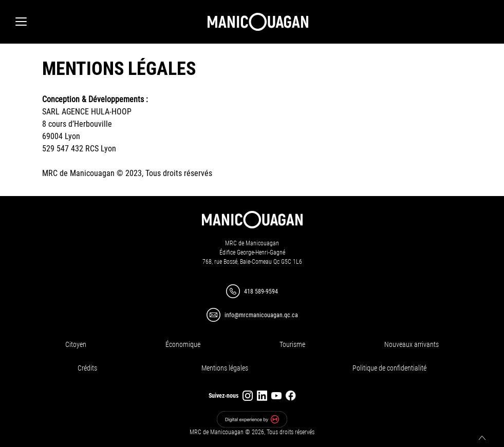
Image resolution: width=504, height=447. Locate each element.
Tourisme (292, 344)
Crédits (87, 368)
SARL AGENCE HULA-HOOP (87, 112)
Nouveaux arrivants (412, 344)
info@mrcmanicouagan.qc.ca (261, 315)
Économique (183, 344)
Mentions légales (225, 368)
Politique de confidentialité (389, 368)
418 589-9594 (261, 291)
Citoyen (76, 344)
